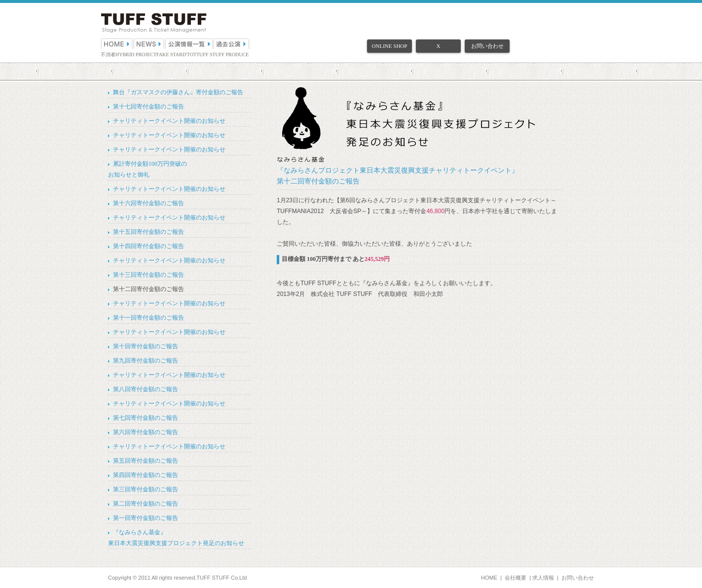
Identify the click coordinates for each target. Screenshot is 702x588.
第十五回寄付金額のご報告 (148, 232)
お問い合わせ (487, 46)
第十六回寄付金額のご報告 (148, 203)
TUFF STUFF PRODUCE (222, 55)
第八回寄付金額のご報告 (146, 389)
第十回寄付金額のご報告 (146, 346)
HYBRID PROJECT (136, 55)
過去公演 (232, 43)
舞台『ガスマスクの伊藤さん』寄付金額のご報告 (178, 92)
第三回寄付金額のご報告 (146, 489)
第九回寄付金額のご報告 (146, 361)
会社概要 (516, 578)
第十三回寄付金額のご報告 (148, 275)
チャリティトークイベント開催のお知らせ (169, 121)
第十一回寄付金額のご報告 (148, 318)
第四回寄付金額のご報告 (146, 475)
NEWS (149, 43)
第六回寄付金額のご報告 (146, 432)
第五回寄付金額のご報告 (146, 461)
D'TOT (189, 55)
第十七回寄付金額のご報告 (148, 107)
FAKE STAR (169, 55)
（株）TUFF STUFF (154, 23)
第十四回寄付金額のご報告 (148, 246)
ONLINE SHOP (390, 46)
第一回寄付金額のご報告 (146, 518)
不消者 (108, 55)
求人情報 (543, 578)
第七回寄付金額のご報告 (146, 418)
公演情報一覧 (189, 43)
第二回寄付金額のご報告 (146, 504)
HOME (117, 43)
